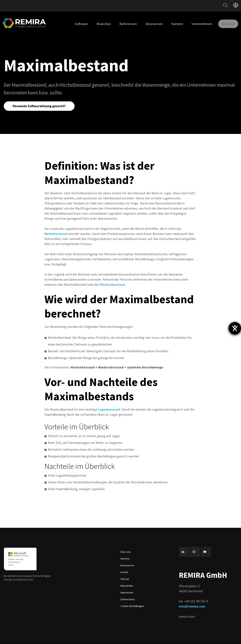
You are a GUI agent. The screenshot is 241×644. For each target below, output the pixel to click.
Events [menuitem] (124, 573)
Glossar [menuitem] (125, 579)
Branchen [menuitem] (100, 24)
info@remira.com (192, 607)
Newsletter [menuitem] (127, 586)
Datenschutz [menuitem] (128, 600)
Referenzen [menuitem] (124, 24)
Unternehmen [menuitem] (198, 24)
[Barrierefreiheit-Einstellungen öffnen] (235, 328)
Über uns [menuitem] (126, 552)
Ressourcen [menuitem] (150, 24)
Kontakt (226, 24)
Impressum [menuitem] (127, 593)
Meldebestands (56, 234)
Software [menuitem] (77, 24)
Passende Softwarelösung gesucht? (40, 106)
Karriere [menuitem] (173, 24)
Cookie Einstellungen (132, 607)
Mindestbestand (112, 285)
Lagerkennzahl (109, 410)
